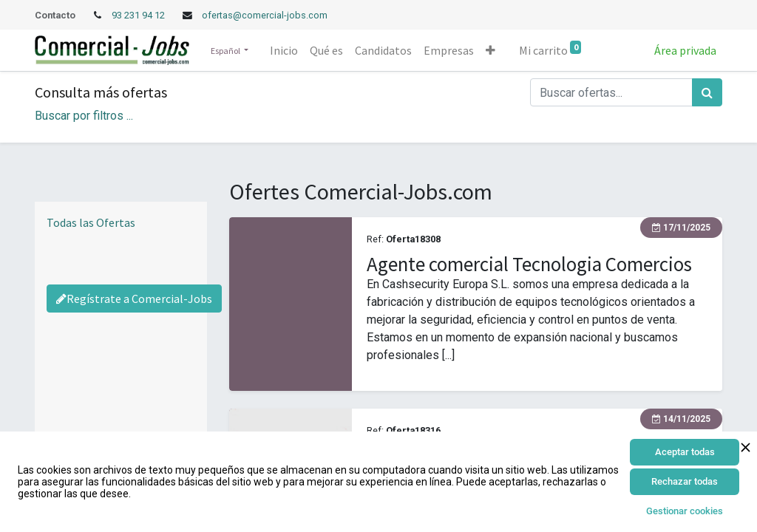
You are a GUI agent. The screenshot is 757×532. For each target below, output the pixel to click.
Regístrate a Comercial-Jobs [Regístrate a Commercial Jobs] (134, 299)
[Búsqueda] (707, 92)
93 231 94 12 (139, 15)
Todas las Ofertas (91, 222)
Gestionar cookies (685, 511)
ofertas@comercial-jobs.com (265, 15)
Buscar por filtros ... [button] (84, 116)
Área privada (685, 50)
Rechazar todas (685, 481)
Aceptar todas (685, 452)
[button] (490, 50)
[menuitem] (284, 50)
